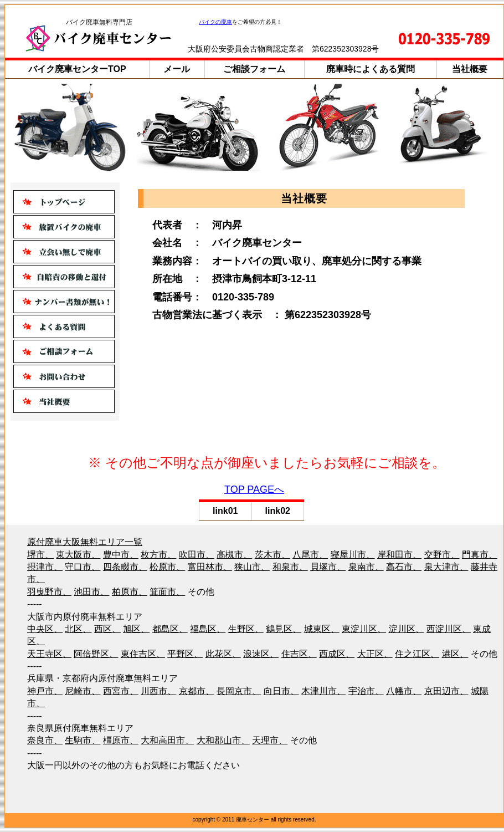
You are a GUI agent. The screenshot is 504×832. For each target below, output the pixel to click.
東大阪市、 (78, 555)
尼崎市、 (83, 691)
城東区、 (322, 629)
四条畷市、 (125, 567)
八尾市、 (310, 555)
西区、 (107, 629)
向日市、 (281, 691)
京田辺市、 (446, 691)
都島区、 (170, 629)
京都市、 (197, 691)
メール (177, 69)
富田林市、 (210, 567)
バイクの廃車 (215, 22)
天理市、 (270, 740)
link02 (278, 511)
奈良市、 (45, 740)
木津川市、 (323, 691)
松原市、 (167, 567)
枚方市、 (158, 555)
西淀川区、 (449, 629)
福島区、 (208, 629)
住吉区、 (299, 654)
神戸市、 (45, 691)
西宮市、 (121, 691)
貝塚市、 (328, 567)
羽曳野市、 (49, 592)
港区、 (455, 654)
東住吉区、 (143, 654)
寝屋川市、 (353, 555)
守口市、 (83, 567)
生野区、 (246, 629)
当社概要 (470, 69)
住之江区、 (417, 654)
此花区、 (223, 654)
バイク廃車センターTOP (77, 69)
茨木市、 (272, 555)
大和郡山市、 (223, 740)
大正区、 (375, 654)
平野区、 (185, 654)
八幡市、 (404, 691)
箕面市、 (167, 592)
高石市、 (404, 567)
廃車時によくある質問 (371, 69)
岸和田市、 (399, 555)
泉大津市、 (446, 567)
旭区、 (136, 629)
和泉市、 (290, 567)
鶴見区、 (284, 629)
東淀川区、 (364, 629)
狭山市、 (252, 567)
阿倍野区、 (96, 654)
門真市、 (480, 555)
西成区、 (337, 654)
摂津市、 (45, 567)
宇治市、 (366, 691)
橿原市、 (121, 740)
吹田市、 (197, 555)
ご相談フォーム (254, 69)
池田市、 (91, 592)
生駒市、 (83, 740)
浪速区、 (261, 654)
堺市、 (40, 555)
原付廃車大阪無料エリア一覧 (85, 542)
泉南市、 (366, 567)
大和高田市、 (167, 740)
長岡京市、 (239, 691)
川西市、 (158, 691)
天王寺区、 (49, 654)
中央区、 (45, 629)
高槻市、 (234, 555)
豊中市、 (121, 555)
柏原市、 (130, 592)
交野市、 (442, 555)
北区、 (78, 629)
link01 (225, 511)
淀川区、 (407, 629)
